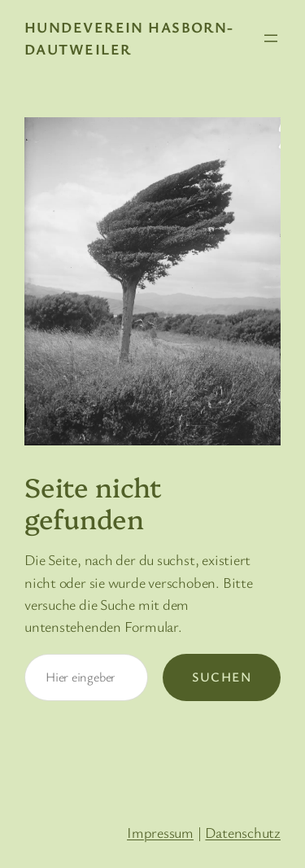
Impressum (160, 832)
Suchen (222, 677)
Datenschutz (243, 832)
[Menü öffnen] (271, 38)
